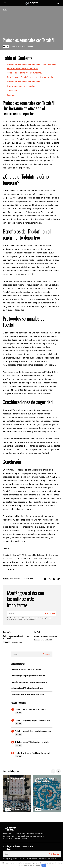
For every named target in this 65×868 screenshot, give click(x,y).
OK (44, 865)
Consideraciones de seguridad (21, 86)
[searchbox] (26, 653)
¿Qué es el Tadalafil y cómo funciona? (25, 73)
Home (5, 10)
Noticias (6, 46)
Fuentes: (11, 95)
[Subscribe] (49, 614)
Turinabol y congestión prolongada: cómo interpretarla (28, 675)
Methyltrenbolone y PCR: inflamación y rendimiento (27, 687)
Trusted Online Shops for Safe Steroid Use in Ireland (28, 694)
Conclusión (12, 91)
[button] (5, 3)
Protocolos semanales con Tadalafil (23, 82)
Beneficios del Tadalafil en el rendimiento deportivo (31, 77)
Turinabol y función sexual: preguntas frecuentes (26, 668)
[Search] (47, 653)
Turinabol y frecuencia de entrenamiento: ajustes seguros (29, 681)
